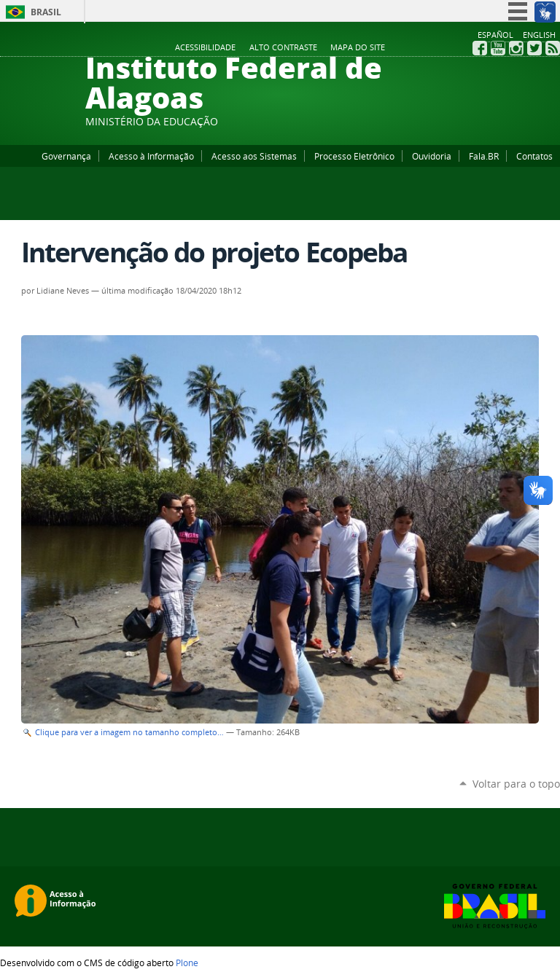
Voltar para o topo (516, 784)
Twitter (534, 48)
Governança (66, 156)
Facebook (480, 48)
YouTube (498, 48)
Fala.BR (484, 156)
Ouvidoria (432, 156)
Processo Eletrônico (354, 156)
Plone (187, 963)
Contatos (534, 156)
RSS (553, 48)
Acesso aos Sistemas (254, 156)
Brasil (46, 12)
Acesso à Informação (151, 156)
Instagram (516, 48)
